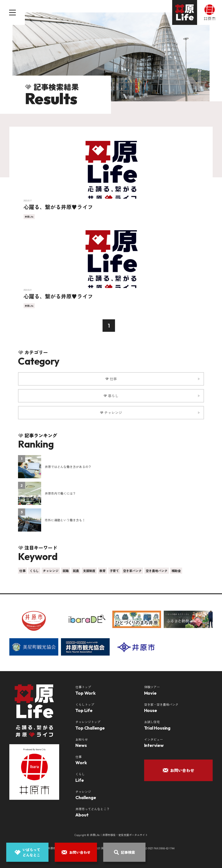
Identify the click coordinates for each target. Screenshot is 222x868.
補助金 (176, 571)
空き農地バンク (157, 571)
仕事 (22, 571)
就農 (76, 571)
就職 (66, 571)
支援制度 (89, 571)
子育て (114, 571)
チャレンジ (51, 571)
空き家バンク (132, 571)
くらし (34, 571)
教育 (103, 571)
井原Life (29, 217)
